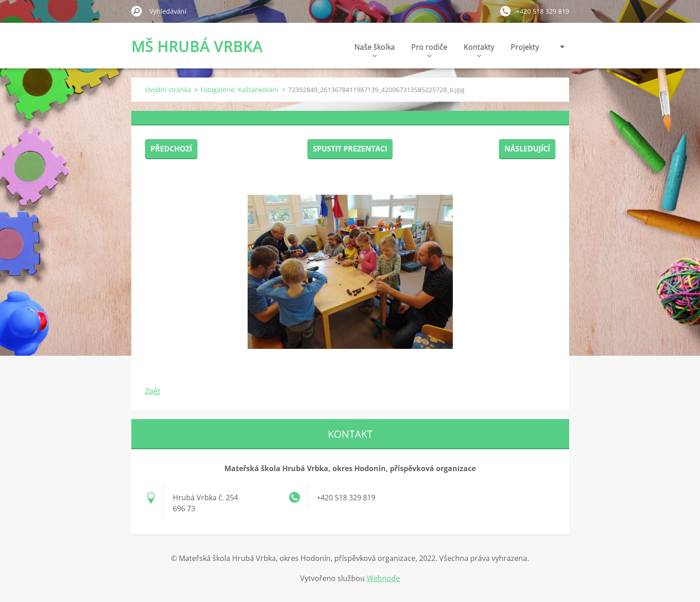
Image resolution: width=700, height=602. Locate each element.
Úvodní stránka (168, 90)
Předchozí (171, 149)
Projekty (525, 47)
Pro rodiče (429, 49)
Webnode (383, 578)
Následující (527, 149)
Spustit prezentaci (350, 149)
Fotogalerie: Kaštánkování (240, 90)
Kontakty (479, 49)
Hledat (137, 11)
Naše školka (375, 49)
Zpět (153, 391)
